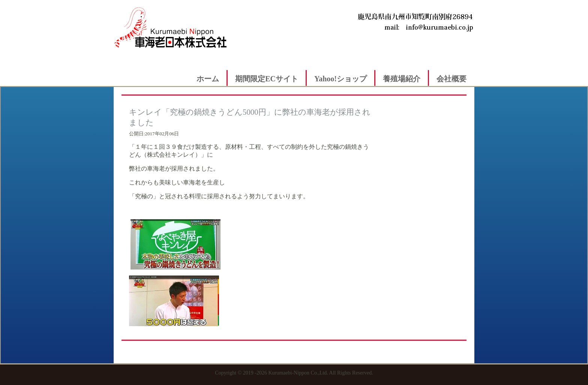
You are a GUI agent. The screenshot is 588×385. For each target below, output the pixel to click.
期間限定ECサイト (267, 79)
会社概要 (451, 79)
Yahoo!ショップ (340, 79)
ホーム (208, 79)
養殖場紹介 (402, 79)
